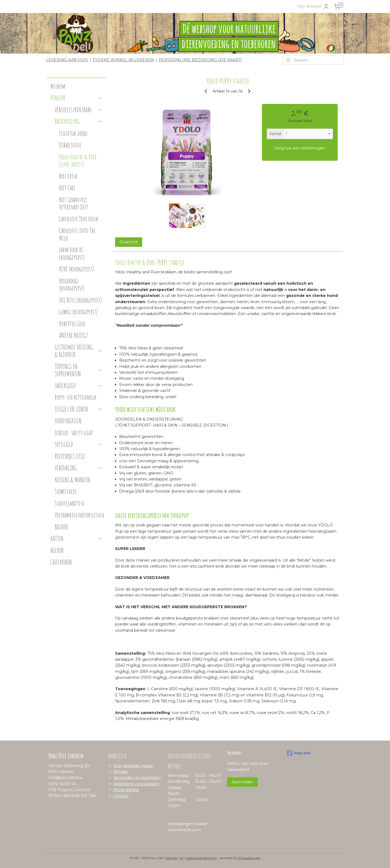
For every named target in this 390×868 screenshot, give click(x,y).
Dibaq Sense (70, 145)
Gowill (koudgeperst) (78, 312)
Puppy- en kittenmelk (76, 397)
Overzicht (128, 242)
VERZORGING (78, 468)
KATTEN (76, 538)
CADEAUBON (61, 562)
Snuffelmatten (69, 503)
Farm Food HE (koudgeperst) (72, 253)
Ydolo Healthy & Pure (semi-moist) (78, 161)
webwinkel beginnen (201, 858)
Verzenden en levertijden (137, 778)
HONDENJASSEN (68, 421)
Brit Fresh (68, 176)
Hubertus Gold (72, 324)
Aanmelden (243, 782)
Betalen (121, 772)
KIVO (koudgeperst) (77, 269)
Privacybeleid (126, 790)
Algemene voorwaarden (136, 784)
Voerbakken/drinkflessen (79, 515)
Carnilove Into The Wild (77, 234)
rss (181, 858)
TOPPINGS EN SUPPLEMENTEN (78, 370)
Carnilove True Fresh (79, 219)
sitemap (171, 858)
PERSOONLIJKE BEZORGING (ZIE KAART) (200, 60)
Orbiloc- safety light (74, 433)
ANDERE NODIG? (73, 335)
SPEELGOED (78, 444)
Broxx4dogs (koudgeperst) (72, 285)
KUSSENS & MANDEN (72, 480)
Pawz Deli (299, 753)
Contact (121, 796)
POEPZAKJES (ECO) (70, 456)
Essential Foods (73, 133)
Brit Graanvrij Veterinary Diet (74, 203)
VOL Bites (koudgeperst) (80, 300)
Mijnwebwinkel (249, 858)
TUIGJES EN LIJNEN (78, 409)
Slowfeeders (66, 491)
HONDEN (76, 98)
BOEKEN (61, 527)
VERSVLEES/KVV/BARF (78, 110)
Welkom (58, 86)
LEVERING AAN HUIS (67, 60)
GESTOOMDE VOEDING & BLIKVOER (78, 351)
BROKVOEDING (78, 121)
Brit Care (67, 188)
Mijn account (313, 6)
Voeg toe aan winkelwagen (300, 148)
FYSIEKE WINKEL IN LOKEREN (123, 60)
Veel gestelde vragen (134, 766)
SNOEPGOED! (78, 386)
